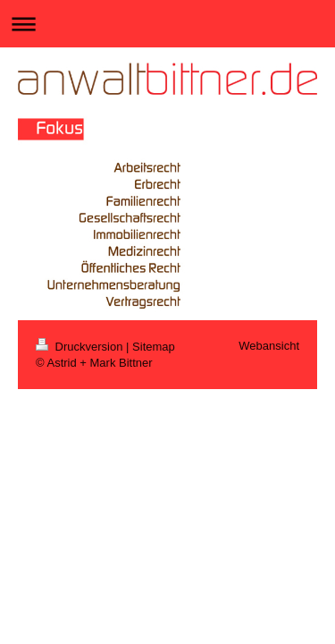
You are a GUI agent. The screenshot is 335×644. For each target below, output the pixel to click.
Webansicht (269, 346)
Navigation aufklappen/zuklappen (167, 24)
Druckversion (81, 347)
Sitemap (154, 347)
